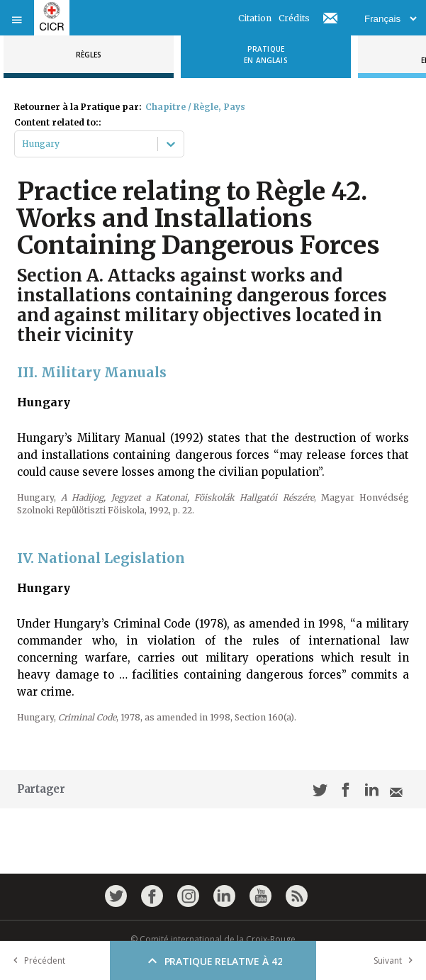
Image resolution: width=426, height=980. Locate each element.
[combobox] (23, 144)
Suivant (396, 960)
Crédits (294, 18)
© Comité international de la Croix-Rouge (213, 939)
